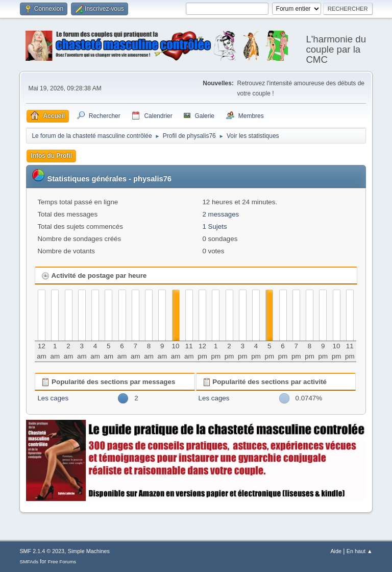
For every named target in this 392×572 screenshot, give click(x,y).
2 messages (220, 214)
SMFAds (29, 562)
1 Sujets (214, 227)
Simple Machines (89, 551)
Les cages (53, 398)
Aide (336, 551)
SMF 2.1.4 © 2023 (42, 551)
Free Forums (62, 562)
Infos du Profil (51, 156)
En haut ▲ (360, 551)
